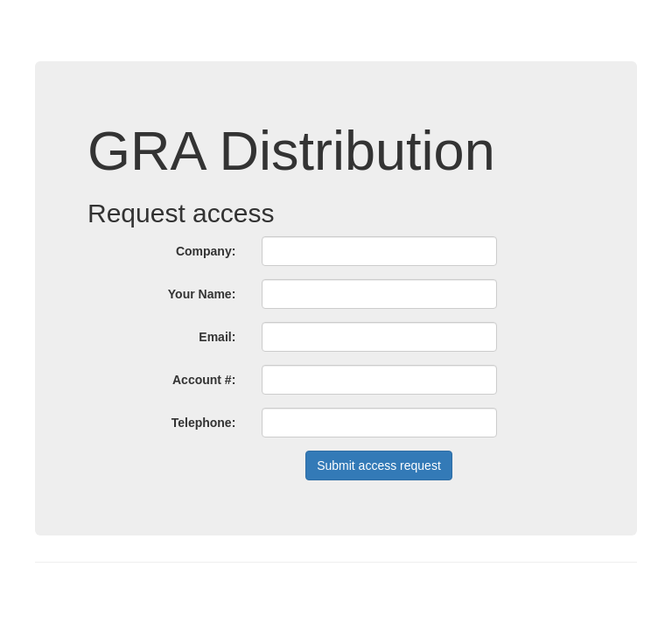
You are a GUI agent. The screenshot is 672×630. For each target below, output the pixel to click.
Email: (217, 337)
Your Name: (202, 294)
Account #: (204, 380)
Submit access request (379, 465)
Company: (206, 251)
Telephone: (204, 423)
